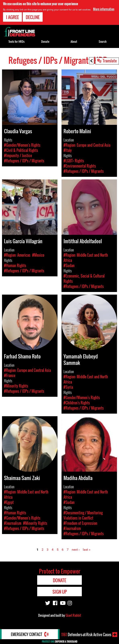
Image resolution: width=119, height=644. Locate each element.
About (74, 41)
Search (103, 41)
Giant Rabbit (73, 615)
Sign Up (60, 592)
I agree (12, 17)
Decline (33, 17)
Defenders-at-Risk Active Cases (86, 635)
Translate (110, 61)
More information (104, 9)
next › (76, 550)
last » (87, 550)
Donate (45, 41)
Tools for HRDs (16, 41)
